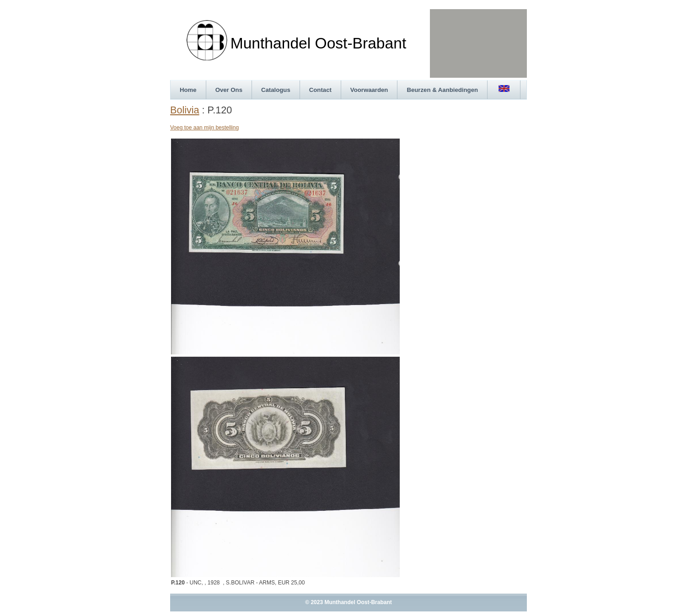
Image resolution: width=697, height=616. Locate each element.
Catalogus (276, 90)
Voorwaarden (369, 90)
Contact (320, 90)
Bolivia (185, 110)
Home (188, 90)
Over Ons (229, 90)
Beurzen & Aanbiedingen (442, 90)
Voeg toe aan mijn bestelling (204, 128)
